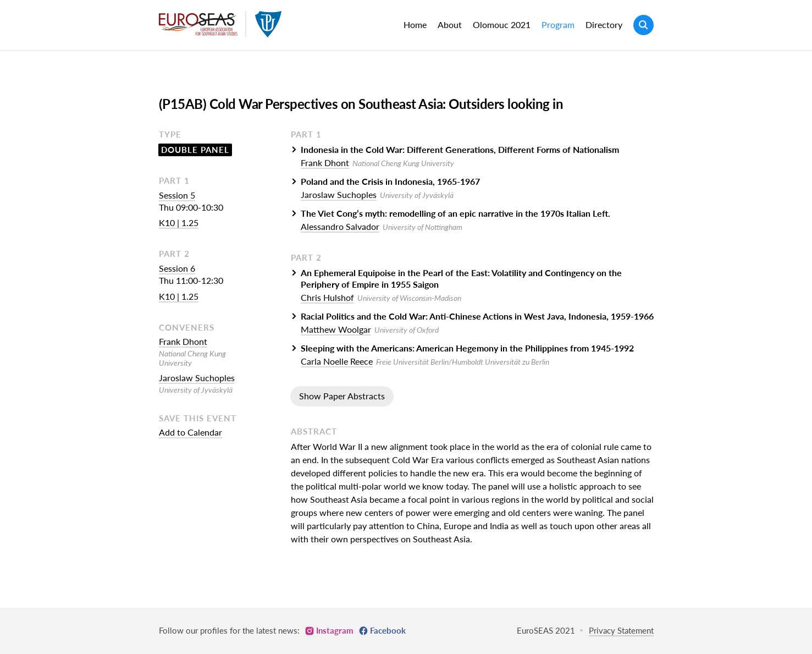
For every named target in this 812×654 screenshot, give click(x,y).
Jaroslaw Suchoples (197, 378)
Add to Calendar (190, 432)
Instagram (335, 630)
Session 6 (177, 268)
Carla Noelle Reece (337, 361)
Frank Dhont (183, 341)
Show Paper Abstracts (342, 396)
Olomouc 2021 (502, 24)
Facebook (388, 630)
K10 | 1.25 (179, 222)
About (450, 24)
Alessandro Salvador (340, 226)
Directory (604, 24)
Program (558, 24)
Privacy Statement (621, 630)
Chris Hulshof (327, 297)
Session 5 (177, 195)
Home (415, 24)
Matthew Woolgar (336, 329)
